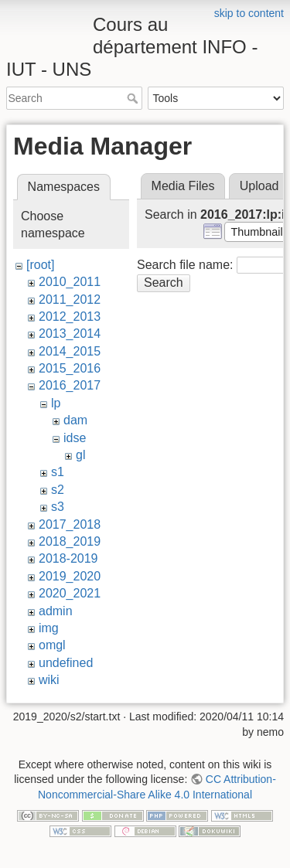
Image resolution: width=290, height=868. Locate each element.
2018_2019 (70, 541)
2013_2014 (70, 334)
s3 (58, 507)
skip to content (249, 13)
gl (80, 455)
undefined (66, 663)
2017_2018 (70, 524)
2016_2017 (70, 385)
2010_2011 (70, 282)
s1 (58, 472)
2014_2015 (70, 351)
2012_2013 (70, 317)
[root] (40, 265)
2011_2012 (70, 300)
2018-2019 (68, 558)
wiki (49, 680)
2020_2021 (70, 593)
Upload (259, 186)
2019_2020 (70, 576)
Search (134, 98)
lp (56, 403)
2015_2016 (70, 368)
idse (75, 438)
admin (56, 611)
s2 (58, 490)
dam (75, 420)
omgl (52, 645)
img (49, 628)
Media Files (183, 186)
